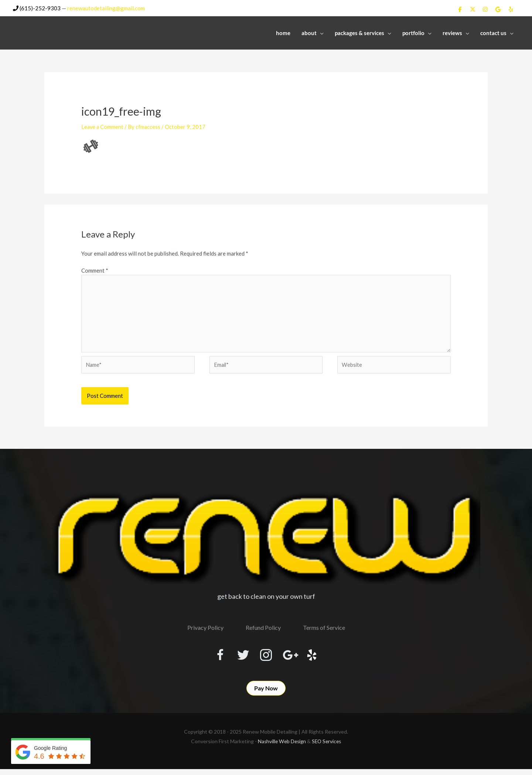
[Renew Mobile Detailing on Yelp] (511, 9)
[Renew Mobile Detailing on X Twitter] (473, 9)
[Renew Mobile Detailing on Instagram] (485, 9)
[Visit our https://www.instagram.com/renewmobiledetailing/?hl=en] (266, 658)
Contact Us (493, 32)
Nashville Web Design (281, 747)
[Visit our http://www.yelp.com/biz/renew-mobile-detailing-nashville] (319, 658)
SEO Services (328, 747)
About (309, 32)
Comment (95, 270)
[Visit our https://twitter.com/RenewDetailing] (239, 658)
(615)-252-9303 (37, 8)
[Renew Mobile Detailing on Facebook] (460, 9)
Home (283, 32)
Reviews (452, 32)
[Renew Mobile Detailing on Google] (498, 9)
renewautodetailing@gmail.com (106, 8)
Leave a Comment (103, 126)
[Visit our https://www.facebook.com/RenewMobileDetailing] (213, 658)
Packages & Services (359, 32)
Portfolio (413, 32)
